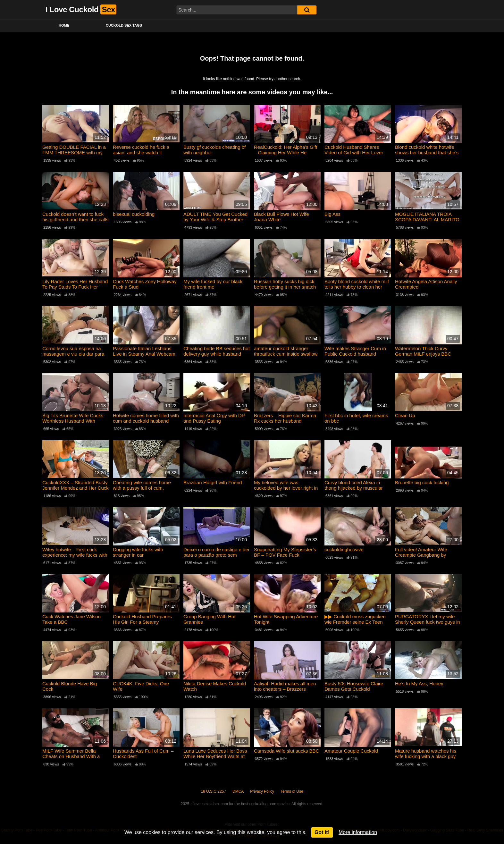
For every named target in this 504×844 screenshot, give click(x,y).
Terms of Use (292, 791)
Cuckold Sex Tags (124, 25)
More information (358, 832)
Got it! (322, 832)
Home (64, 25)
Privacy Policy (262, 791)
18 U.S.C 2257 (213, 791)
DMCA (238, 791)
